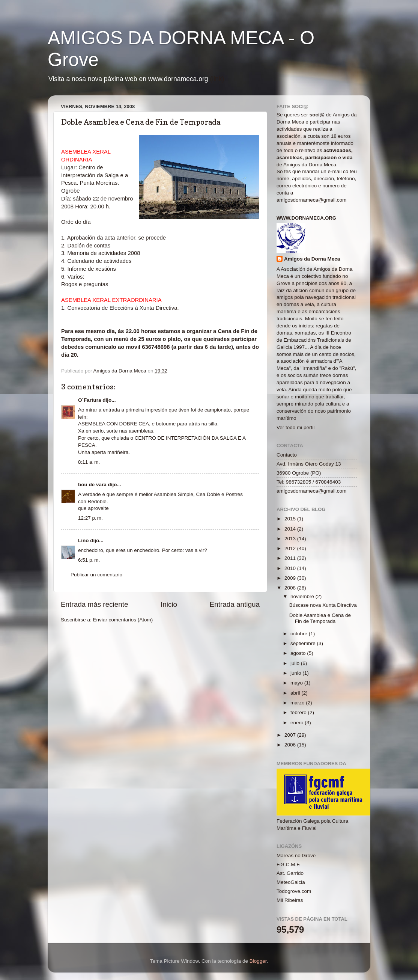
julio (296, 663)
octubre (300, 634)
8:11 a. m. (89, 462)
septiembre (304, 643)
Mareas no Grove (296, 856)
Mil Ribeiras (290, 900)
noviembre (303, 596)
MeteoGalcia (291, 882)
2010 (291, 568)
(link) (217, 79)
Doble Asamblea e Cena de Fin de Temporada (320, 618)
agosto (299, 653)
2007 (291, 735)
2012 (291, 548)
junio (296, 673)
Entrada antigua (235, 604)
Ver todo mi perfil (295, 427)
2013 (291, 539)
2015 (291, 519)
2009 (291, 578)
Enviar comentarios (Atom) (123, 620)
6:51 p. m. (89, 560)
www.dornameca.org (306, 218)
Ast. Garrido (290, 873)
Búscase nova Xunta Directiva (323, 605)
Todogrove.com (294, 891)
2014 (291, 529)
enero (298, 723)
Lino (83, 541)
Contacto (287, 455)
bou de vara (92, 485)
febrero (299, 712)
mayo (297, 683)
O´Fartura (90, 400)
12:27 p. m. (90, 518)
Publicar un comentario (96, 575)
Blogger (258, 961)
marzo (298, 703)
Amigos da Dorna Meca (312, 259)
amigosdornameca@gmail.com (311, 200)
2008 (291, 588)
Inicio (169, 604)
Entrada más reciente (95, 604)
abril (296, 693)
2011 (291, 558)
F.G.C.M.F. (289, 865)
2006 (291, 745)
